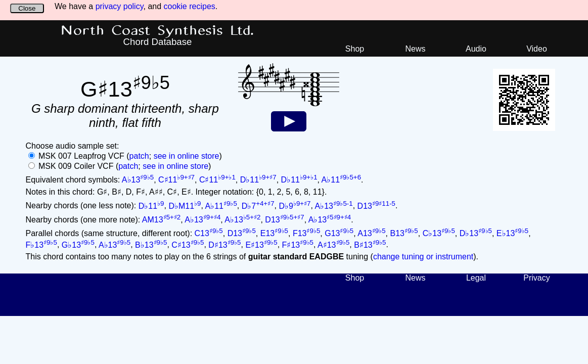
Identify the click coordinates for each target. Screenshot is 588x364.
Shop (355, 49)
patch (139, 156)
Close (27, 8)
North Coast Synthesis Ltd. (157, 31)
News (415, 49)
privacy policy (120, 6)
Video (537, 49)
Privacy (536, 278)
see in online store (187, 156)
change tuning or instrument (423, 257)
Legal (476, 278)
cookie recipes (190, 6)
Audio (476, 49)
